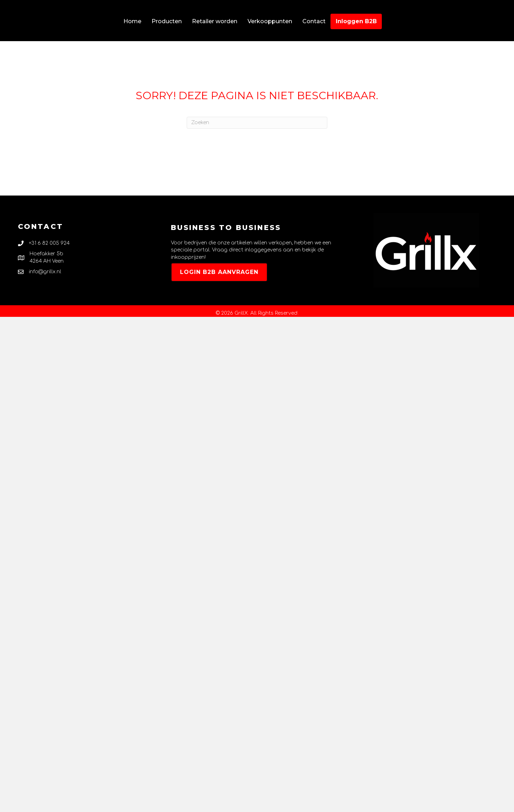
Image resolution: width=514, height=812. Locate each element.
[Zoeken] (257, 123)
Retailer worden (215, 21)
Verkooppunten (270, 21)
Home (132, 21)
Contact (314, 21)
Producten (167, 21)
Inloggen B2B (356, 21)
